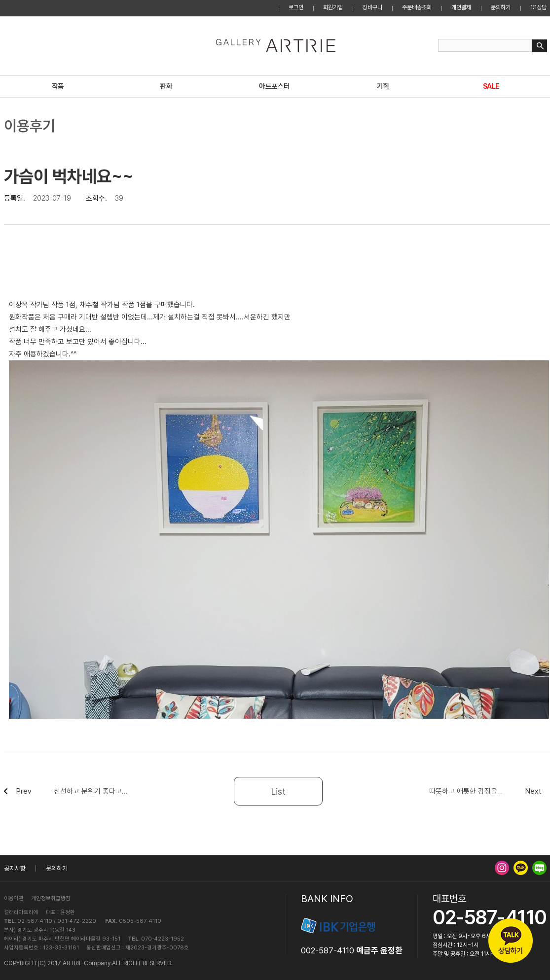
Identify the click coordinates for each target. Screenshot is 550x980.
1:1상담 (538, 7)
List (278, 791)
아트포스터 (275, 86)
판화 (166, 86)
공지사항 (15, 868)
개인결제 (461, 7)
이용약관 (14, 898)
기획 (383, 86)
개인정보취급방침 (51, 898)
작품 (58, 86)
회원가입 (333, 7)
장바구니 (372, 7)
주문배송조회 (417, 7)
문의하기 (501, 7)
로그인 (296, 7)
